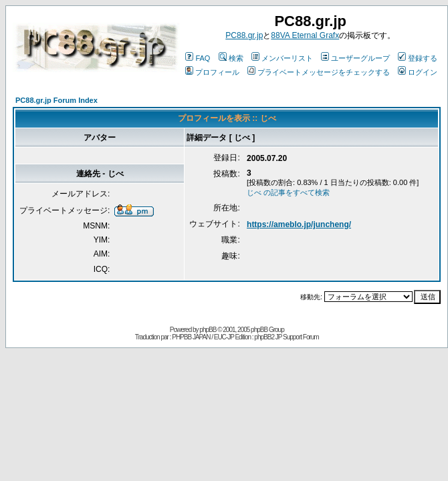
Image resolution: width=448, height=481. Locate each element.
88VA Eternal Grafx (305, 35)
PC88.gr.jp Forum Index (57, 100)
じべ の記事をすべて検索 (288, 192)
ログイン (418, 72)
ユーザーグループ (355, 58)
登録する (418, 58)
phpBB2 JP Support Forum (286, 337)
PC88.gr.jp (244, 35)
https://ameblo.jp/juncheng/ (299, 224)
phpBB (208, 330)
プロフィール (212, 72)
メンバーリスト (282, 58)
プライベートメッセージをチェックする (319, 72)
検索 (231, 58)
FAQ (198, 58)
